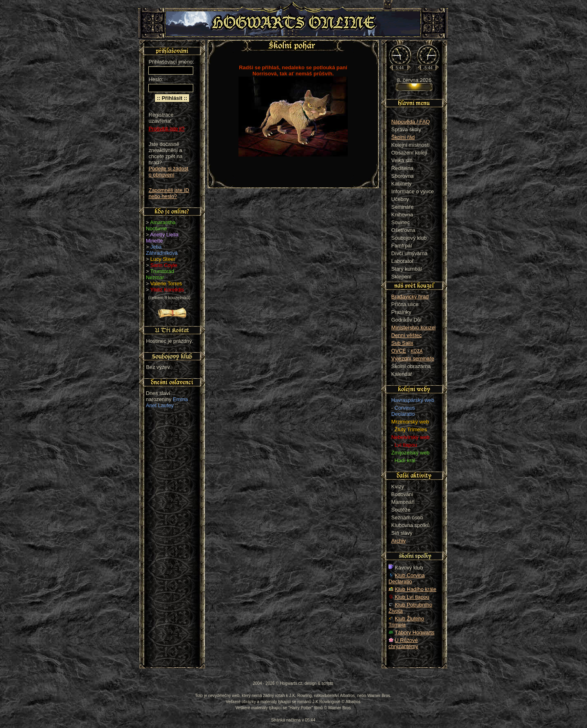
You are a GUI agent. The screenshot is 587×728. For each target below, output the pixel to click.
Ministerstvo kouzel (414, 328)
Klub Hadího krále (416, 589)
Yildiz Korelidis (167, 290)
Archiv (399, 541)
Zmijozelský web (410, 453)
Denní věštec (407, 335)
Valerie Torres (166, 283)
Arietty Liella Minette (162, 238)
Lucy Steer (163, 259)
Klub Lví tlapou (412, 597)
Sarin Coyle (164, 265)
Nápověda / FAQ (411, 122)
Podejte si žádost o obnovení (168, 172)
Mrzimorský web (410, 422)
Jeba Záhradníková (162, 250)
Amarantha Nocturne (161, 225)
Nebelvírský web (410, 437)
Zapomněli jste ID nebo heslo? (169, 193)
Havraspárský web (413, 400)
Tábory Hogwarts (414, 632)
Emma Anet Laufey (167, 402)
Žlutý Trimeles (411, 429)
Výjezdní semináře (413, 358)
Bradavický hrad (410, 297)
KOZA (417, 351)
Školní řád (403, 137)
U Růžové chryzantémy (403, 643)
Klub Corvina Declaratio (407, 578)
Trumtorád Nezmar (160, 274)
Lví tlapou (406, 445)
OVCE (399, 351)
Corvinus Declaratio (403, 411)
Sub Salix (402, 343)
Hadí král (405, 460)
